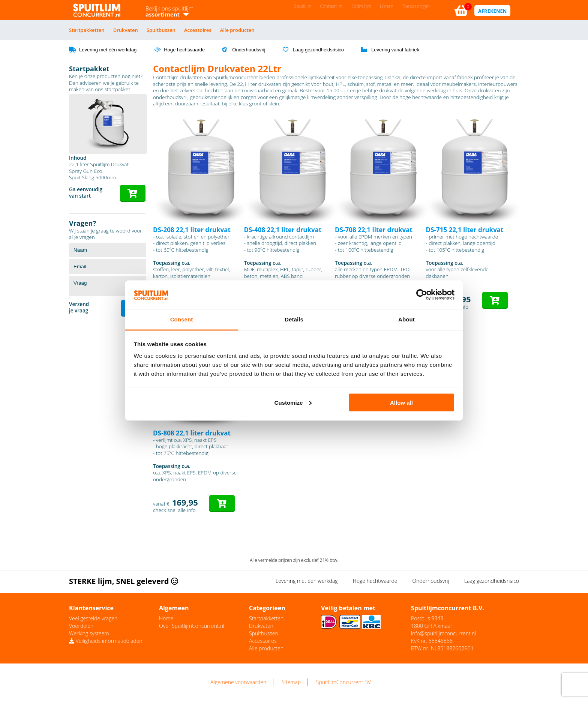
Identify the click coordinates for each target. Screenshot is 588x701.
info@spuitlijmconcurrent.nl (443, 633)
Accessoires (198, 30)
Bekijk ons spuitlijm (169, 11)
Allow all (401, 402)
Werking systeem (89, 633)
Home (166, 618)
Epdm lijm (361, 6)
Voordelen (81, 626)
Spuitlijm (303, 6)
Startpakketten (87, 30)
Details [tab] (294, 319)
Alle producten (237, 30)
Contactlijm (331, 6)
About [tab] (406, 319)
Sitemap (291, 682)
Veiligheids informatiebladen (106, 641)
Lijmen (387, 6)
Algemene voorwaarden (238, 682)
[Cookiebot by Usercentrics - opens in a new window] (422, 295)
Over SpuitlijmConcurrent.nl (192, 626)
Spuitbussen (161, 30)
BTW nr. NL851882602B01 (442, 648)
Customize (293, 402)
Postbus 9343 (427, 618)
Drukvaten (126, 30)
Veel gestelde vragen (93, 618)
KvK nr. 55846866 (432, 641)
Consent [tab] (182, 319)
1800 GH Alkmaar (432, 626)
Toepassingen (416, 6)
